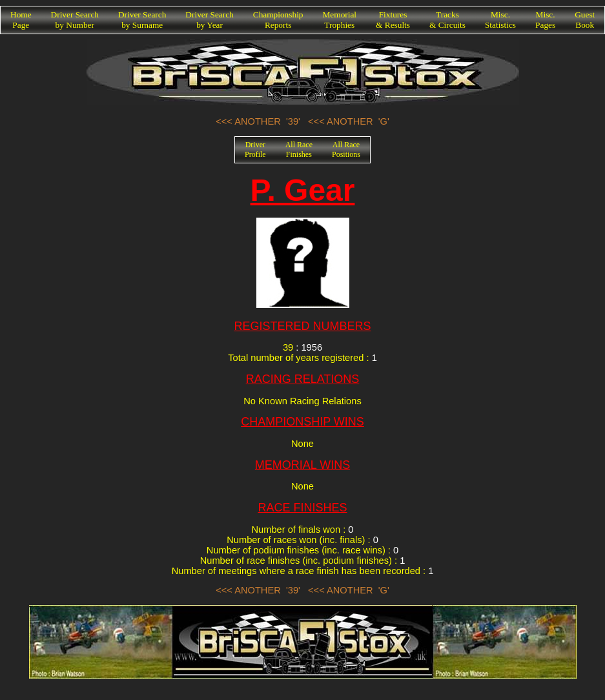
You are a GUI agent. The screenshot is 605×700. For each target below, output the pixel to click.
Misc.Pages (545, 20)
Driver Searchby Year (209, 20)
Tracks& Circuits (447, 20)
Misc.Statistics (500, 20)
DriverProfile (255, 149)
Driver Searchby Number (75, 20)
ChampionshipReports (278, 20)
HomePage (21, 20)
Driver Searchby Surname (142, 20)
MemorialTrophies (340, 20)
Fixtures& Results (393, 20)
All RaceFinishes (299, 149)
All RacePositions (346, 149)
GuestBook (585, 20)
